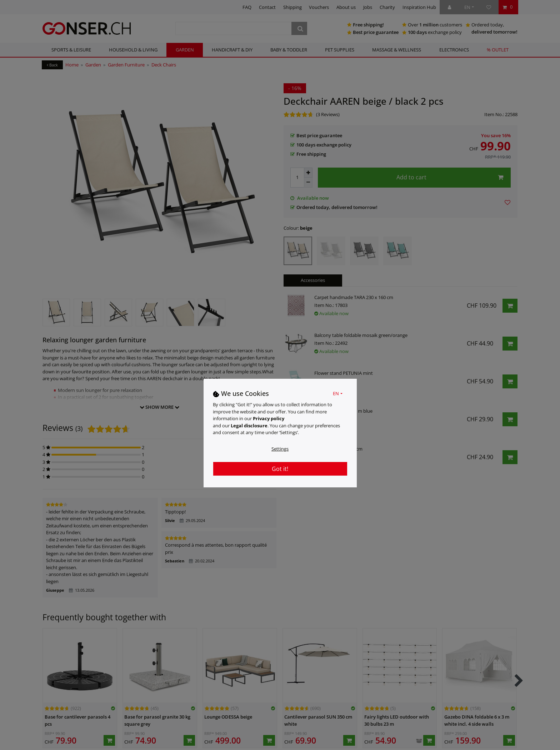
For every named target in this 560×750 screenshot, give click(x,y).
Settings (280, 449)
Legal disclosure (249, 426)
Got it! (280, 469)
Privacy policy (269, 418)
